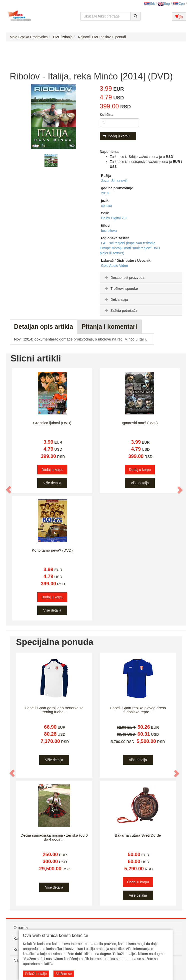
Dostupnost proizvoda (124, 278)
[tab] (141, 277)
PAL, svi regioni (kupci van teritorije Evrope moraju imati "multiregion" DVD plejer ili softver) (130, 248)
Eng (164, 3)
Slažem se (64, 974)
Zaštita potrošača (120, 311)
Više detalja (52, 483)
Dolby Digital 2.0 (114, 218)
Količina (106, 115)
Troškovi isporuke (121, 289)
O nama (21, 928)
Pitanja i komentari (109, 327)
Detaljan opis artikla (43, 327)
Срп (179, 3)
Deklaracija (116, 300)
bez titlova (109, 231)
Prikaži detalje (36, 974)
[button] (9, 490)
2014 (105, 193)
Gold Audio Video (114, 266)
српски (106, 206)
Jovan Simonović (114, 181)
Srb (149, 3)
